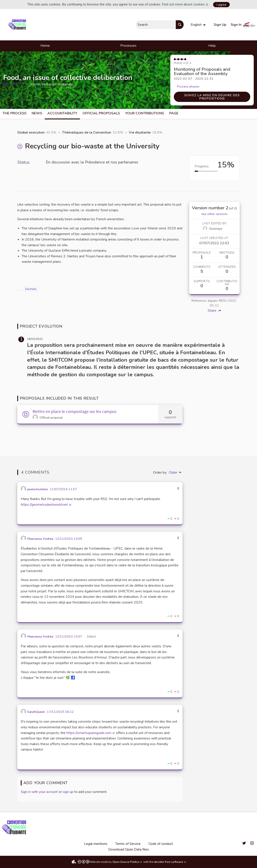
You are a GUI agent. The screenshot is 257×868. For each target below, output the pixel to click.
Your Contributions (145, 113)
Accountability (62, 113)
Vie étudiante (140, 132)
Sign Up (220, 25)
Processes (128, 46)
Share (214, 311)
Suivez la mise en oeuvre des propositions (212, 97)
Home (45, 46)
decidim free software (170, 862)
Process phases (188, 86)
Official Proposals (101, 113)
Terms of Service (128, 844)
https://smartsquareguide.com (91, 733)
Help (212, 46)
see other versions (214, 214)
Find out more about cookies (185, 4)
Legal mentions (96, 844)
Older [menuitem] (173, 473)
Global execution (31, 132)
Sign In (236, 25)
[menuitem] (199, 25)
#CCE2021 (14, 84)
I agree (222, 5)
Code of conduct (161, 844)
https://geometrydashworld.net (46, 505)
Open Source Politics (128, 862)
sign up (68, 792)
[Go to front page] (18, 25)
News (37, 113)
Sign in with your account (39, 792)
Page (174, 113)
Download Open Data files (129, 849)
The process (15, 113)
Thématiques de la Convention (87, 132)
